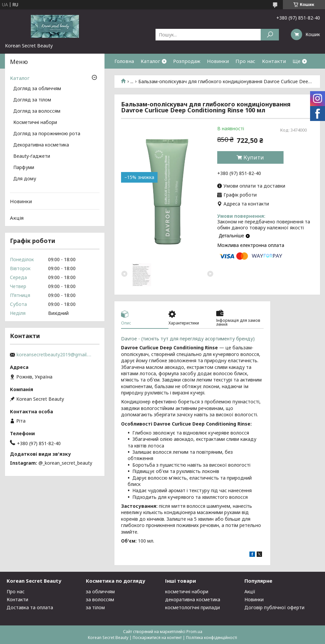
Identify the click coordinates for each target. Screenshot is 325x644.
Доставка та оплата (30, 607)
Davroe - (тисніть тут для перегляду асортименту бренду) (189, 339)
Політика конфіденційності (212, 638)
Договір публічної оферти (274, 607)
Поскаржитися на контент (157, 638)
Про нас (245, 61)
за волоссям (100, 599)
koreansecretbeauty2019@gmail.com (55, 355)
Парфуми (24, 168)
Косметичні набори (35, 123)
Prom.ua (194, 632)
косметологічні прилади (193, 607)
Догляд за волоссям (37, 111)
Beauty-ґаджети (32, 156)
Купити (254, 157)
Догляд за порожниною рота (47, 134)
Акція (17, 218)
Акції (250, 591)
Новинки (218, 61)
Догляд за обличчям (37, 89)
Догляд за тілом (32, 100)
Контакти (274, 61)
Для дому (25, 179)
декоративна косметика (193, 599)
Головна (124, 61)
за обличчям (100, 591)
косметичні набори (187, 591)
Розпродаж (187, 61)
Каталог (150, 61)
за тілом (95, 607)
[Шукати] (270, 35)
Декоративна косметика (41, 145)
